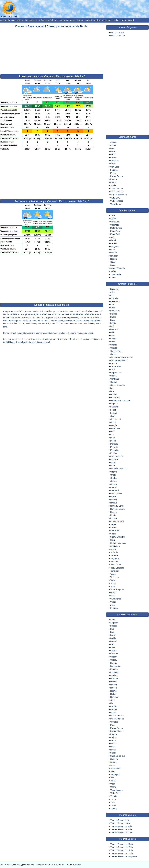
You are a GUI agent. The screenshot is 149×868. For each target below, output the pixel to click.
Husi (112, 432)
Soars (113, 771)
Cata (112, 644)
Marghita (114, 447)
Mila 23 (114, 253)
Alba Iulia (114, 298)
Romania (6, 20)
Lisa (112, 703)
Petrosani (115, 490)
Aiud (112, 295)
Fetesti (113, 410)
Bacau (124, 20)
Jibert (113, 700)
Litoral (113, 240)
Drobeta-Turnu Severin (120, 401)
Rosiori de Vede (117, 521)
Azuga (113, 145)
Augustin (114, 623)
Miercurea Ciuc (117, 456)
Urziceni (114, 593)
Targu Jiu (114, 562)
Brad (112, 332)
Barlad (113, 317)
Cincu (113, 648)
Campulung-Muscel (119, 360)
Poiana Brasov (117, 176)
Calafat (113, 345)
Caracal (114, 363)
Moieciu (114, 173)
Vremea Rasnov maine (120, 823)
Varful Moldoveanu (119, 195)
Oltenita (114, 472)
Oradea (107, 20)
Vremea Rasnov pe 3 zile (121, 826)
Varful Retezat (117, 201)
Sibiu (113, 540)
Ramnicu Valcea (117, 509)
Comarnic (115, 167)
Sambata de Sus (118, 756)
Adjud (113, 292)
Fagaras (114, 170)
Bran (112, 148)
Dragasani (115, 397)
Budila (113, 638)
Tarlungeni (115, 775)
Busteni (114, 158)
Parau (113, 725)
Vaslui (113, 596)
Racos (113, 740)
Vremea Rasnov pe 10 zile (122, 844)
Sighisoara (115, 546)
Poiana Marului (117, 731)
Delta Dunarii (116, 228)
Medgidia (114, 450)
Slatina (113, 549)
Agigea (113, 219)
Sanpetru (114, 759)
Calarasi (114, 348)
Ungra (113, 787)
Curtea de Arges (117, 385)
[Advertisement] (52, 50)
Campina (114, 161)
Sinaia (113, 185)
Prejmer (114, 737)
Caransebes (116, 366)
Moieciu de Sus (117, 719)
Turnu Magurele (117, 590)
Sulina (113, 271)
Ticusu (113, 781)
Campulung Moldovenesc (121, 357)
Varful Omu (115, 198)
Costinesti (115, 225)
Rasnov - (117, 33)
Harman (114, 685)
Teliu (112, 778)
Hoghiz (113, 691)
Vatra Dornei (116, 204)
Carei (113, 370)
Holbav (113, 694)
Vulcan (113, 602)
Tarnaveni (115, 571)
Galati (89, 20)
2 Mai (113, 216)
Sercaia (114, 762)
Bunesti (114, 641)
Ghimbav (114, 678)
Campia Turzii (116, 351)
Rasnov (114, 182)
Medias (114, 453)
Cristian (114, 657)
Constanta (60, 20)
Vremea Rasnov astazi (120, 820)
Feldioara (114, 672)
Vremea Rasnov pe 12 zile (122, 847)
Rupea (113, 750)
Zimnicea (114, 608)
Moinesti (114, 459)
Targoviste (115, 559)
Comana (114, 654)
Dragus (114, 663)
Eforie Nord (115, 231)
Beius (113, 320)
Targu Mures (116, 565)
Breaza (113, 154)
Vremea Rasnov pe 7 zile (121, 833)
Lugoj (113, 438)
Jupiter (113, 237)
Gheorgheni (115, 419)
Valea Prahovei (117, 192)
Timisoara (42, 20)
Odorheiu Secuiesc (119, 469)
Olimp (113, 262)
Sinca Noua (115, 768)
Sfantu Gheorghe (118, 268)
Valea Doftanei (117, 189)
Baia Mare (115, 311)
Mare (113, 250)
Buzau (113, 342)
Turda (113, 586)
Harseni (114, 688)
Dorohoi (114, 394)
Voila (112, 802)
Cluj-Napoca (29, 20)
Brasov (80, 20)
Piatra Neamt (116, 493)
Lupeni (113, 441)
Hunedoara (115, 428)
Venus (113, 278)
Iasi (51, 20)
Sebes (113, 534)
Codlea (113, 376)
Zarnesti (114, 809)
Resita (113, 515)
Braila (116, 20)
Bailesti (114, 314)
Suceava (114, 555)
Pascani (114, 487)
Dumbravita (115, 666)
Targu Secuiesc (117, 568)
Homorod (114, 697)
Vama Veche (116, 274)
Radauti (114, 503)
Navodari (114, 256)
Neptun (114, 259)
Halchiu (114, 682)
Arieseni (114, 142)
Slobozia (114, 552)
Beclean (114, 626)
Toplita (113, 580)
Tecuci (113, 574)
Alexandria (115, 301)
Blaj (112, 326)
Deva (113, 391)
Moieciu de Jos (117, 716)
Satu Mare (115, 531)
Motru (113, 466)
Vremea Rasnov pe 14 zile (122, 850)
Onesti (113, 475)
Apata (113, 620)
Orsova (114, 484)
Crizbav (114, 660)
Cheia (113, 164)
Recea (113, 747)
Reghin (113, 512)
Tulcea (113, 583)
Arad (132, 20)
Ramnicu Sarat (117, 506)
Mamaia (114, 243)
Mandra (114, 709)
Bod (112, 629)
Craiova (71, 20)
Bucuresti (17, 20)
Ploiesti (97, 20)
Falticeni (114, 407)
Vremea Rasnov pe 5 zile (121, 829)
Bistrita (113, 323)
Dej (112, 388)
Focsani (114, 413)
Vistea (113, 799)
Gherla (113, 422)
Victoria (114, 796)
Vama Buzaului (117, 790)
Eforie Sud (115, 234)
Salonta (114, 528)
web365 (78, 865)
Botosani (114, 329)
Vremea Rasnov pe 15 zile (122, 853)
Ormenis (114, 722)
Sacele (113, 524)
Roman (114, 518)
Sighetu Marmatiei (118, 543)
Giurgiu (114, 425)
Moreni (113, 463)
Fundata (114, 675)
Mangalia (114, 247)
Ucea (113, 784)
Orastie (114, 481)
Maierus (114, 706)
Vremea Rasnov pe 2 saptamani (124, 856)
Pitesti (113, 497)
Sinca (113, 765)
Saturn (113, 265)
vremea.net (9, 16)
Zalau (113, 605)
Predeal (114, 179)
